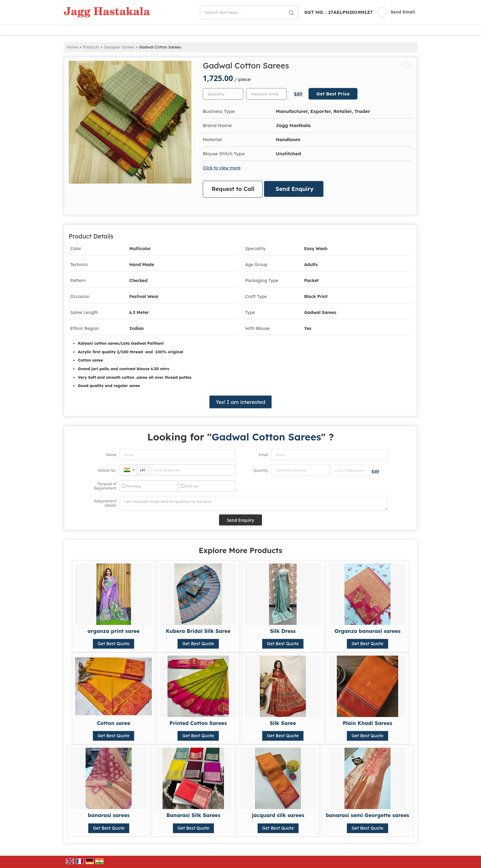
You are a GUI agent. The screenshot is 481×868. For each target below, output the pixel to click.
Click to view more (222, 168)
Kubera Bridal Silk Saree (198, 631)
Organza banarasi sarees (367, 631)
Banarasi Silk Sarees (193, 815)
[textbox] (266, 94)
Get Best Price (333, 94)
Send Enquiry (295, 189)
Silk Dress (283, 631)
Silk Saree (283, 723)
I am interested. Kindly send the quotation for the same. (254, 503)
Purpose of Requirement (105, 486)
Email (263, 455)
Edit (298, 94)
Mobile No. (107, 470)
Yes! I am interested (240, 402)
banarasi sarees (109, 815)
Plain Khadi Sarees (367, 723)
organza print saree (114, 631)
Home (72, 47)
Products (91, 47)
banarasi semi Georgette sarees (367, 815)
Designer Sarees (119, 47)
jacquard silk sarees (278, 815)
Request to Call (233, 189)
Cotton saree (114, 723)
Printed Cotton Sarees (198, 723)
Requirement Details (105, 503)
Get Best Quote (114, 644)
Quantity (261, 470)
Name (111, 455)
